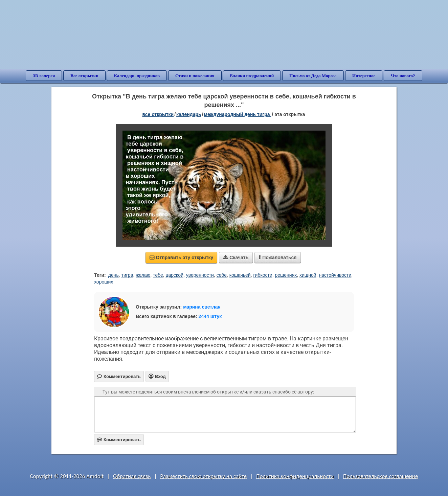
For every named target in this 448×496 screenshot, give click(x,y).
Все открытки (84, 76)
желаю (143, 275)
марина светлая (202, 307)
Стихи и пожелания (195, 76)
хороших (104, 282)
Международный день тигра (238, 114)
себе (222, 275)
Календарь (189, 114)
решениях (286, 275)
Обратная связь (132, 476)
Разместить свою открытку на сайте (203, 476)
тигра (127, 275)
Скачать (236, 257)
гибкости (263, 275)
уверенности (200, 275)
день (114, 275)
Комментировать (119, 440)
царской (174, 275)
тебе (158, 275)
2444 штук (210, 316)
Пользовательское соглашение (380, 476)
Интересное (364, 76)
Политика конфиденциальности (295, 476)
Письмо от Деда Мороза (313, 76)
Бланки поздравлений (252, 76)
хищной (308, 275)
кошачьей (240, 275)
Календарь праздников (137, 76)
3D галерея (44, 76)
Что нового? (403, 76)
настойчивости (335, 275)
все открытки (158, 114)
